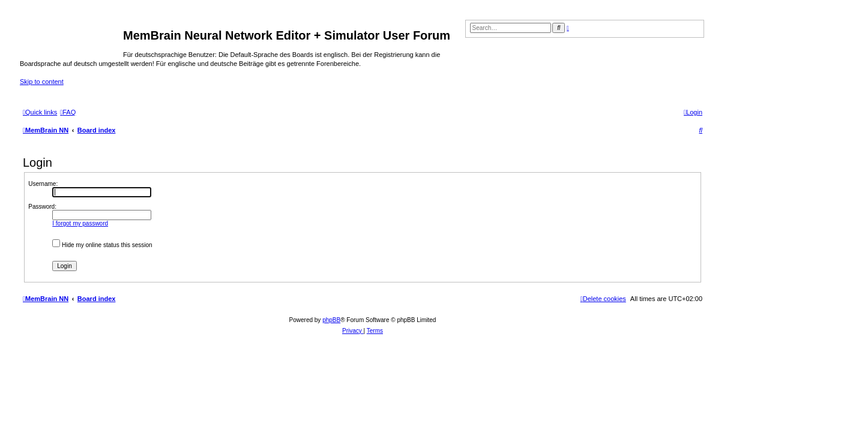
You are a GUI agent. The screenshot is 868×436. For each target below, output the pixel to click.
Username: (43, 184)
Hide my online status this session (102, 245)
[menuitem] (68, 112)
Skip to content (42, 82)
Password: (42, 207)
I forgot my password (80, 223)
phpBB (331, 320)
